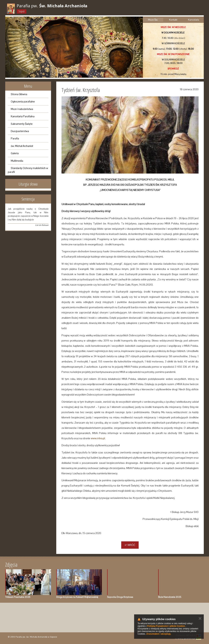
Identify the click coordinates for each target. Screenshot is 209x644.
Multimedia (17, 161)
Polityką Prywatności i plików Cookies (166, 626)
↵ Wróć (130, 545)
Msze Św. (153, 20)
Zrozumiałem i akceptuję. (159, 634)
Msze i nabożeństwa (22, 109)
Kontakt (173, 20)
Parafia (15, 138)
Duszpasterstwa (20, 131)
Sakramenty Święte (22, 124)
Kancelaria (194, 20)
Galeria (15, 153)
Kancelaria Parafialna (23, 116)
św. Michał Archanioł (22, 146)
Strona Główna (19, 94)
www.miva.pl (98, 438)
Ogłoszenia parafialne (23, 101)
